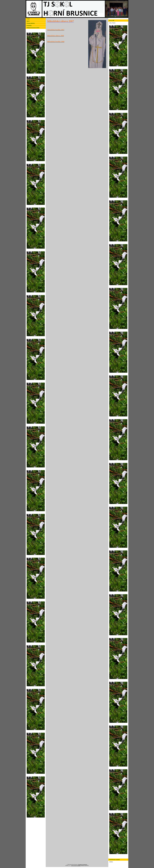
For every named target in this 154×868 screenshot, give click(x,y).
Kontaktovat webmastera (83, 864)
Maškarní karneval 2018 (33, 28)
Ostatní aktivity (31, 23)
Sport (28, 21)
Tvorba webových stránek (76, 865)
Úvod (28, 19)
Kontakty (29, 25)
